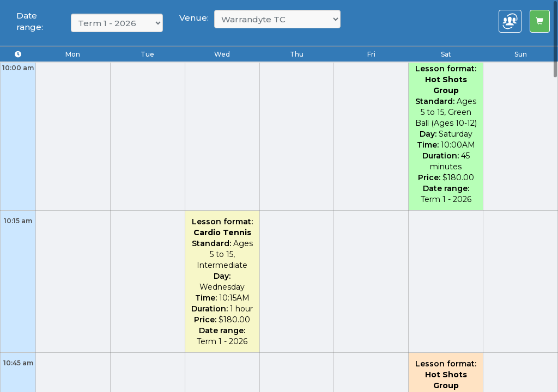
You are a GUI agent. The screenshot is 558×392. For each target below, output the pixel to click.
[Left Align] (540, 21)
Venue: (194, 18)
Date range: (30, 21)
